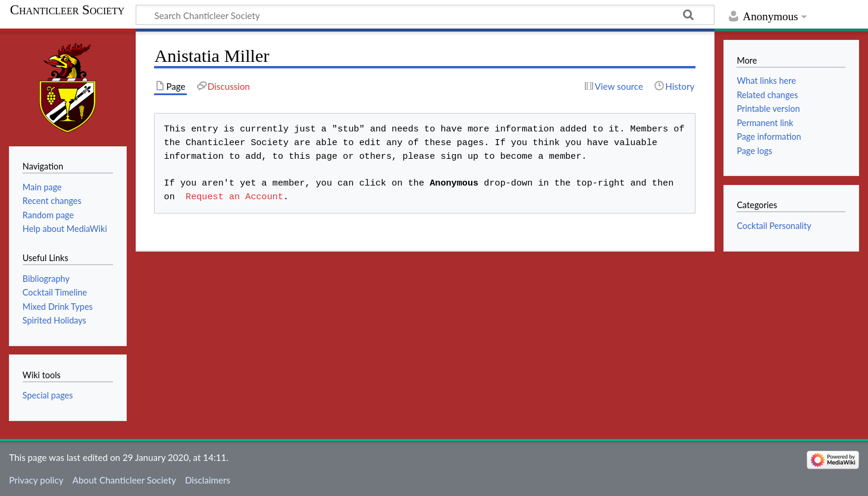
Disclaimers (208, 480)
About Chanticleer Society (124, 480)
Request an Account (232, 197)
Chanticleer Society (68, 10)
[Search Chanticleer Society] (425, 15)
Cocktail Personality (774, 226)
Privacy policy (36, 480)
